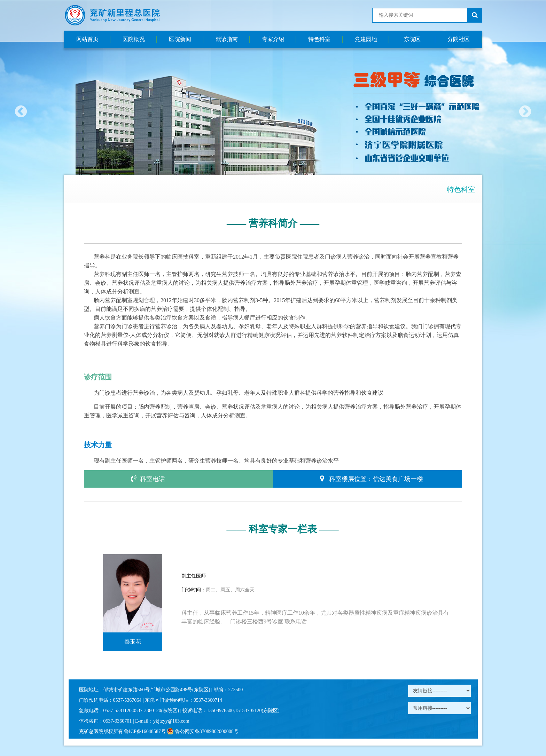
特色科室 (319, 39)
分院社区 (459, 39)
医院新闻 (180, 39)
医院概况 (134, 39)
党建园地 (366, 39)
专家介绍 (273, 39)
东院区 (412, 39)
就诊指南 (227, 39)
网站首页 (87, 39)
